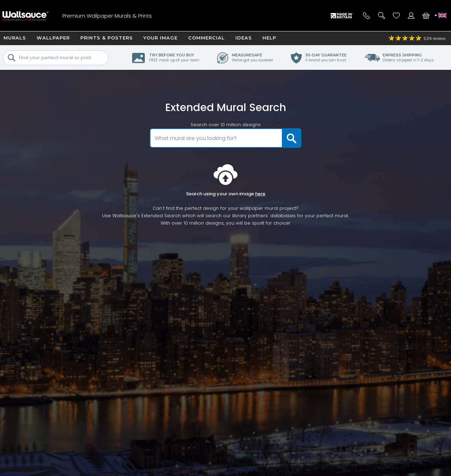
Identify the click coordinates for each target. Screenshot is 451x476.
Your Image (160, 38)
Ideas (244, 38)
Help (269, 38)
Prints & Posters (107, 38)
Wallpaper (53, 38)
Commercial (206, 38)
